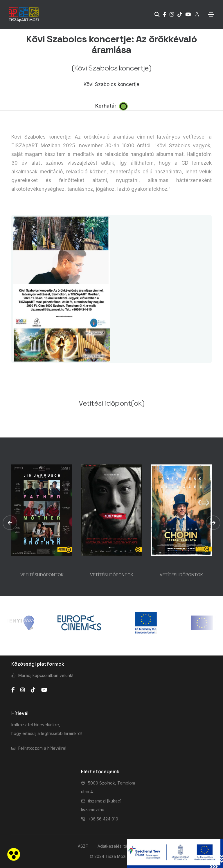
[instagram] (23, 690)
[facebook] (13, 690)
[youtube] (44, 690)
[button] (10, 523)
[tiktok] (33, 690)
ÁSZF (83, 846)
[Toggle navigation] (211, 14)
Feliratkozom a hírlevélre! (42, 748)
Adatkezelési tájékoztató (121, 846)
